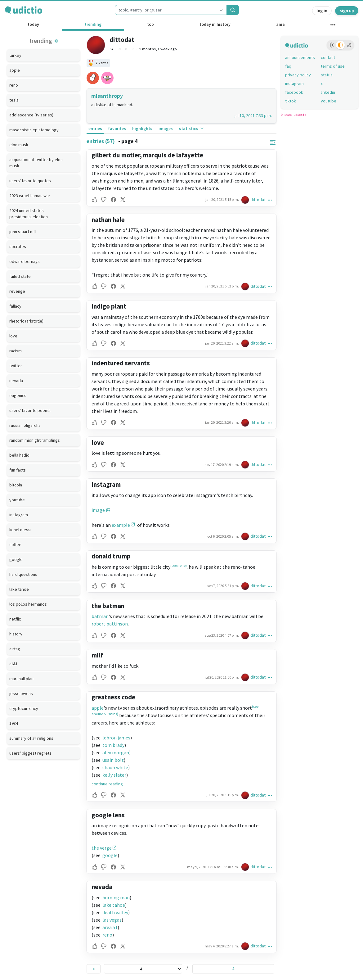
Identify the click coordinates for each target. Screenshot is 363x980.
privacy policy (298, 75)
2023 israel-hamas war (30, 196)
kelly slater (114, 775)
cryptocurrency (24, 708)
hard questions (23, 574)
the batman (108, 606)
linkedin (328, 92)
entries (95, 129)
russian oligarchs (25, 425)
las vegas (112, 920)
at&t (13, 664)
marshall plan (21, 679)
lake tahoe (19, 589)
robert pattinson (110, 624)
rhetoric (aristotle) (26, 321)
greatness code (113, 697)
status (327, 75)
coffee (15, 544)
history (16, 634)
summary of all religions (31, 738)
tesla (14, 100)
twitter (16, 366)
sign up (347, 11)
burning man (116, 897)
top (150, 24)
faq (288, 66)
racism (16, 351)
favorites (117, 129)
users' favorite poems (30, 410)
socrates (18, 246)
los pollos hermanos (28, 604)
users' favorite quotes (30, 181)
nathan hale (108, 220)
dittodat (122, 40)
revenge (17, 291)
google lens (108, 815)
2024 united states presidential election (29, 214)
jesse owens (21, 693)
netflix (15, 619)
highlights (142, 129)
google (16, 559)
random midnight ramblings (35, 440)
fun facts (18, 470)
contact (328, 57)
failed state (20, 276)
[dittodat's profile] (246, 200)
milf (97, 655)
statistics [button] (192, 129)
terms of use (333, 66)
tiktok (291, 101)
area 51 (110, 927)
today (33, 24)
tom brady (113, 745)
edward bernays (25, 261)
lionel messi (20, 530)
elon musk (19, 145)
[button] (56, 41)
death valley (115, 912)
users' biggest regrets (30, 753)
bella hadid (19, 455)
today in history (215, 24)
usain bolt (113, 760)
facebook (294, 92)
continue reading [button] (107, 784)
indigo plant (109, 306)
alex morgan (116, 752)
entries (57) (101, 141)
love (13, 336)
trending (93, 24)
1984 (14, 723)
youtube (17, 500)
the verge (102, 848)
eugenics (18, 395)
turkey (15, 55)
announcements (300, 57)
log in (322, 11)
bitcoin (16, 485)
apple (15, 70)
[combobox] (165, 10)
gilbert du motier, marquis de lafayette (147, 155)
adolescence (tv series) (31, 115)
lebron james (116, 738)
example (121, 525)
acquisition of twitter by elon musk (36, 163)
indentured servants (121, 363)
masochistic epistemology (34, 130)
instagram (19, 515)
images (166, 129)
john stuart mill (23, 232)
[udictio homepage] (23, 10)
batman (100, 616)
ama (280, 24)
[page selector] (143, 969)
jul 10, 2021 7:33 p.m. (253, 115)
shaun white (115, 767)
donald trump (111, 556)
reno (14, 85)
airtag (15, 649)
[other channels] (333, 26)
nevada (16, 381)
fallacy (15, 306)
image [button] (98, 510)
